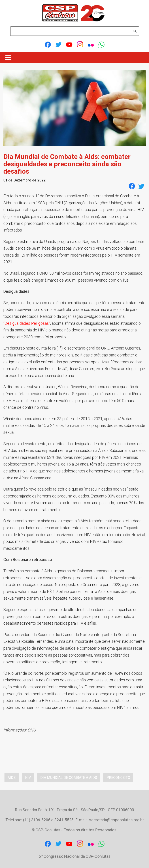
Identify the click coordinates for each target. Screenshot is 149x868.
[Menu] (8, 58)
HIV (28, 778)
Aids (12, 778)
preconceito (118, 778)
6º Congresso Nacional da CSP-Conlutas (75, 856)
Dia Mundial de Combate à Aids (69, 778)
